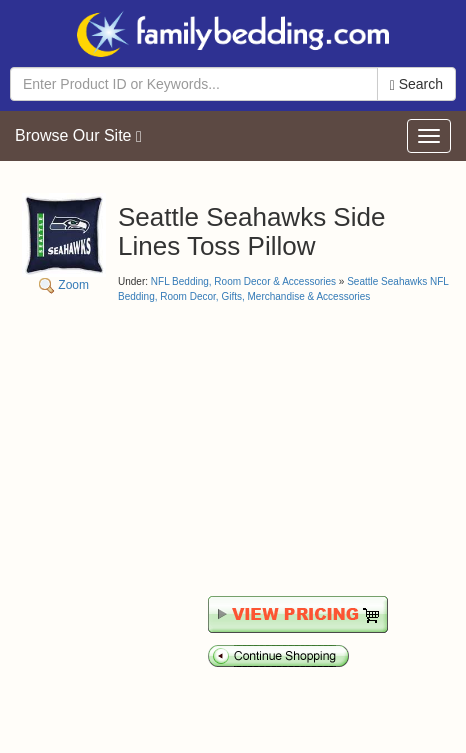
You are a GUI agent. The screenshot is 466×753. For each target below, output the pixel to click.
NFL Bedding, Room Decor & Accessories (243, 281)
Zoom (64, 242)
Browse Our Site (78, 136)
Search (416, 84)
